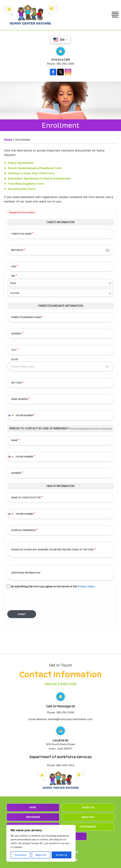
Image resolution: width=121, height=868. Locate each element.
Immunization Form (22, 189)
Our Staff (88, 817)
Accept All (62, 855)
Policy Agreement (21, 163)
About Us (88, 808)
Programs (33, 817)
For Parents (88, 827)
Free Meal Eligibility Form (26, 184)
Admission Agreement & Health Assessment (39, 178)
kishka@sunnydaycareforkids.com (70, 719)
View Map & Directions (61, 684)
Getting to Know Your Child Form (31, 173)
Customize (20, 855)
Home (8, 140)
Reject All (41, 855)
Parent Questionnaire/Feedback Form (35, 168)
